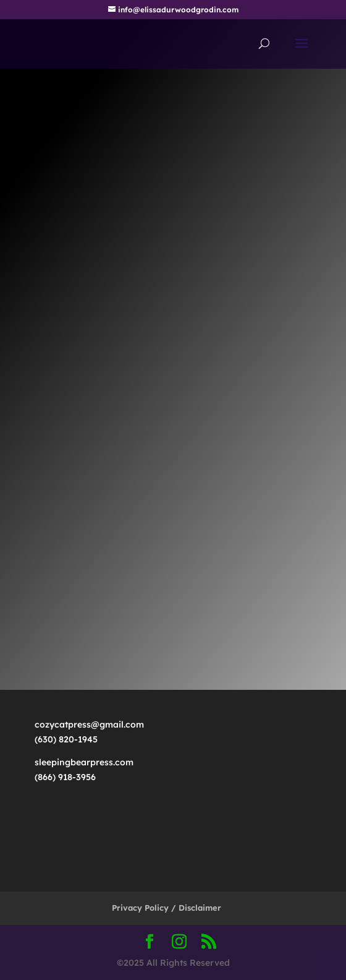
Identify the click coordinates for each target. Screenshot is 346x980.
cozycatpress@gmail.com (93, 724)
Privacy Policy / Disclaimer (167, 908)
